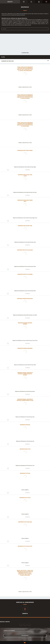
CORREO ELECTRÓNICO (9, 631)
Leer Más (4, 29)
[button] (39, 2)
